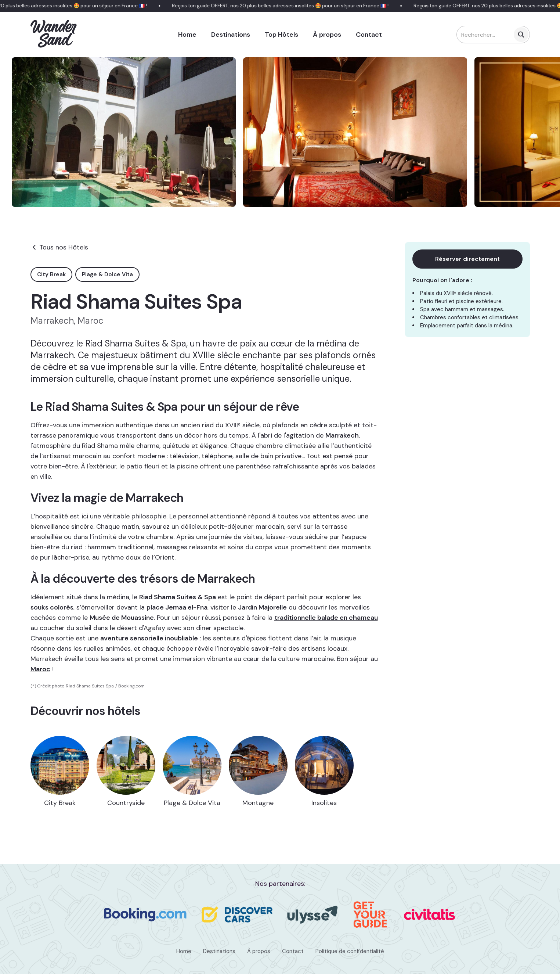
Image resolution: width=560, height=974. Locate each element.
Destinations (231, 35)
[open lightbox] (124, 132)
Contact (369, 35)
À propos (327, 35)
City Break (51, 274)
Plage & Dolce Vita (107, 274)
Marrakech (342, 435)
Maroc (40, 669)
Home (187, 35)
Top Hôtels (281, 35)
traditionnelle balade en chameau (326, 618)
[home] (54, 35)
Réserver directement (467, 259)
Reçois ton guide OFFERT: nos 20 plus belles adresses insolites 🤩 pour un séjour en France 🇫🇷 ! (285, 6)
